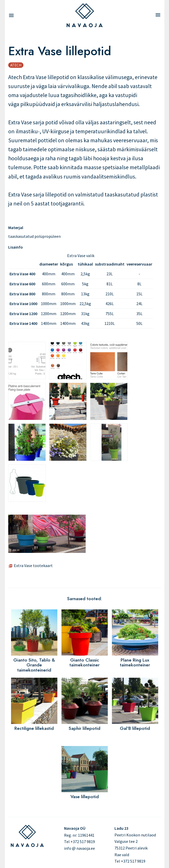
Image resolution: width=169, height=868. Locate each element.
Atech (16, 65)
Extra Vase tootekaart (33, 565)
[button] (47, 551)
